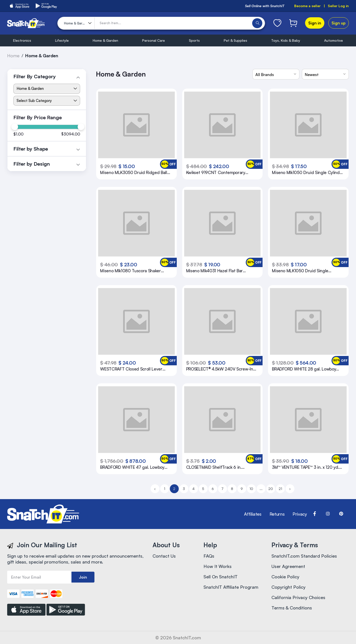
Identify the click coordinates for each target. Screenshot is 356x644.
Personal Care (154, 40)
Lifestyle (62, 40)
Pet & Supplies (235, 40)
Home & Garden (105, 40)
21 (280, 489)
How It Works (218, 566)
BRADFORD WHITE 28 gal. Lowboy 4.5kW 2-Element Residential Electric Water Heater (306, 369)
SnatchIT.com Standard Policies (304, 556)
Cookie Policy (285, 577)
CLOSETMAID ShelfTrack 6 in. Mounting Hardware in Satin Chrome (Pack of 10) (221, 467)
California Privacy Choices (298, 597)
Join (83, 577)
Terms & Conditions (292, 608)
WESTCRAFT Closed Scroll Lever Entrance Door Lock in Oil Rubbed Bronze (132, 369)
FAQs (209, 556)
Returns (277, 514)
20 (271, 489)
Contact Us (164, 556)
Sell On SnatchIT (221, 577)
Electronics (22, 40)
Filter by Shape (31, 149)
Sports (194, 40)
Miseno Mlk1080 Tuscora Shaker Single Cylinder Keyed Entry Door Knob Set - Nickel (131, 271)
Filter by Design (32, 164)
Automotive (334, 40)
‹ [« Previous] (155, 489)
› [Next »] (290, 489)
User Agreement (288, 566)
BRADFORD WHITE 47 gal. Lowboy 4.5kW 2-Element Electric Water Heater (132, 467)
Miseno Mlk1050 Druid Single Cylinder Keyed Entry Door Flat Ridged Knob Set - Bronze (308, 173)
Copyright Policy (289, 587)
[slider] (14, 127)
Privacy (300, 514)
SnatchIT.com (187, 638)
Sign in (315, 23)
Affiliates (253, 514)
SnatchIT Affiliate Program (231, 587)
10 (251, 489)
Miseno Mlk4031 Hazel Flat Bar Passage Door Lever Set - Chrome (218, 271)
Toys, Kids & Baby (286, 40)
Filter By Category (35, 76)
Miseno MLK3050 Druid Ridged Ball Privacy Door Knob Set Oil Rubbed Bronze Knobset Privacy (133, 173)
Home (13, 56)
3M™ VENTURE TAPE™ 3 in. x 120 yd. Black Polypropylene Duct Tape (305, 467)
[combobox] (276, 74)
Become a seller (307, 6)
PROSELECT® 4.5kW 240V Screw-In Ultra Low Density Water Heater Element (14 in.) (220, 369)
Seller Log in (338, 6)
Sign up (339, 23)
